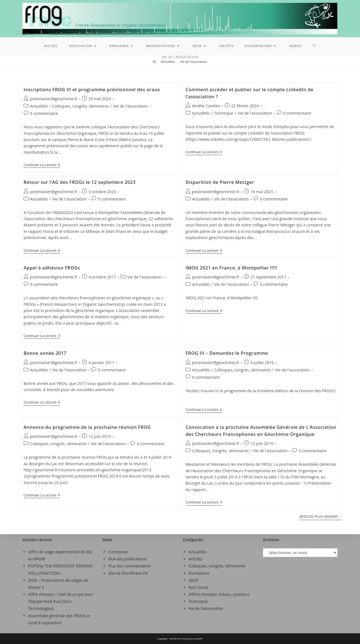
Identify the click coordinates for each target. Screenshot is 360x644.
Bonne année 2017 (45, 353)
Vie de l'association (130, 106)
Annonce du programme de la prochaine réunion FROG (87, 427)
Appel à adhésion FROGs (52, 268)
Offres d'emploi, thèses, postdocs (219, 594)
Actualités (39, 106)
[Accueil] (154, 62)
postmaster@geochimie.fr (54, 99)
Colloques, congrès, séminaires (80, 106)
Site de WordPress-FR (128, 573)
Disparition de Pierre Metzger (220, 182)
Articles (195, 559)
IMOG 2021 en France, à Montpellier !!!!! (231, 268)
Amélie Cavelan (206, 106)
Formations (199, 573)
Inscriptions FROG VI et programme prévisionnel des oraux (92, 90)
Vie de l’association (194, 62)
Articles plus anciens (321, 517)
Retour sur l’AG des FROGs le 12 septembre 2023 (80, 182)
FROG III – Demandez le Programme (227, 353)
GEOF (193, 580)
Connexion (118, 552)
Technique (224, 113)
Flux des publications (128, 559)
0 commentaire (44, 113)
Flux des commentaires (130, 566)
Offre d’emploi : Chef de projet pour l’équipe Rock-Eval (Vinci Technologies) (61, 601)
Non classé (198, 587)
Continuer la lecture (42, 165)
